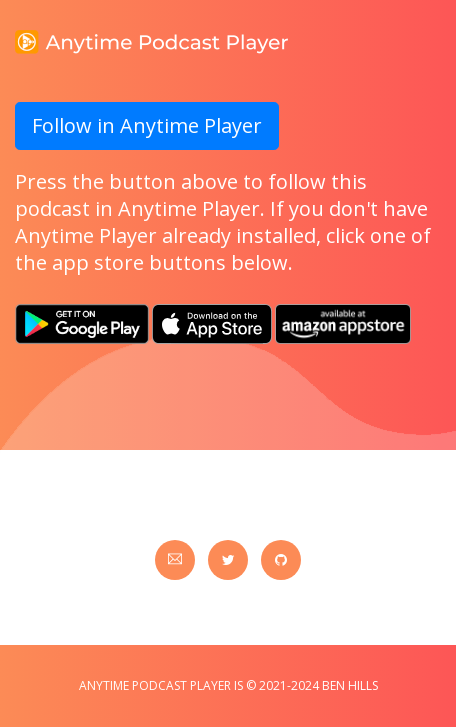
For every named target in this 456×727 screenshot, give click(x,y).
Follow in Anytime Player (147, 125)
